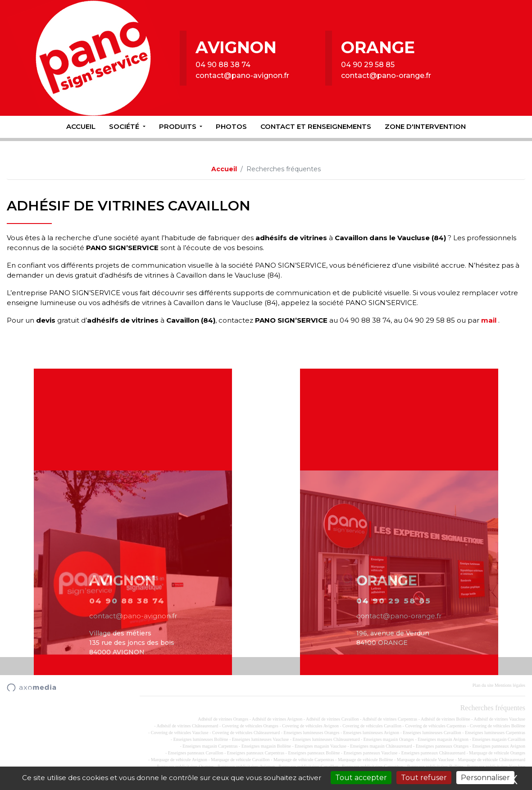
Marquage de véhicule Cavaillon (240, 760)
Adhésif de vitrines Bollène (446, 719)
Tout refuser (424, 778)
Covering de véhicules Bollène (498, 726)
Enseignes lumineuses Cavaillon (432, 733)
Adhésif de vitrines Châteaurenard (187, 726)
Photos (231, 126)
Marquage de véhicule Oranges (497, 753)
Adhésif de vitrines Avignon (277, 719)
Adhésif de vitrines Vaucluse (499, 719)
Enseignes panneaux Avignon (499, 746)
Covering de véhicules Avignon (310, 726)
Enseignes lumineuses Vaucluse (260, 739)
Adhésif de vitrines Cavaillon (332, 719)
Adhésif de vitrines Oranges (223, 719)
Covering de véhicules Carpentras (435, 726)
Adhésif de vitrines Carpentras (390, 719)
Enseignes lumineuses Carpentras (495, 733)
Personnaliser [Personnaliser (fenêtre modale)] (485, 778)
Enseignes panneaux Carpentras (256, 753)
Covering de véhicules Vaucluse (180, 733)
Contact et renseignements (316, 126)
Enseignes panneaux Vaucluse (371, 753)
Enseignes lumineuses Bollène (201, 739)
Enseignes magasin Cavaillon (499, 739)
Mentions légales (510, 685)
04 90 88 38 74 (223, 65)
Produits (179, 126)
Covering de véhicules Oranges (250, 726)
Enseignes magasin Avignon (443, 739)
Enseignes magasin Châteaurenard (381, 746)
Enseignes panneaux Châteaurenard (433, 753)
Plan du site (483, 685)
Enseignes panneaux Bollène (314, 753)
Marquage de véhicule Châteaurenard (491, 760)
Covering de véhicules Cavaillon (372, 726)
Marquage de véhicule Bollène (365, 760)
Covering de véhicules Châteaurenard (246, 733)
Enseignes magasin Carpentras (210, 746)
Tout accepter (361, 778)
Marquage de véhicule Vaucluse (425, 760)
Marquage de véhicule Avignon (179, 760)
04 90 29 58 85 (368, 65)
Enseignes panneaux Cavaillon (196, 753)
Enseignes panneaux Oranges (442, 746)
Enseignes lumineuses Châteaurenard (326, 739)
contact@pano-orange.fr (386, 75)
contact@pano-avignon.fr (242, 75)
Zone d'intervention (425, 126)
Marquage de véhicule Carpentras (304, 760)
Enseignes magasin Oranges (389, 739)
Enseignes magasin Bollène (266, 746)
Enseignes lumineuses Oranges (312, 733)
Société (125, 126)
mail (489, 320)
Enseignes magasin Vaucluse (321, 746)
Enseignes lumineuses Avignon (371, 733)
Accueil (81, 126)
